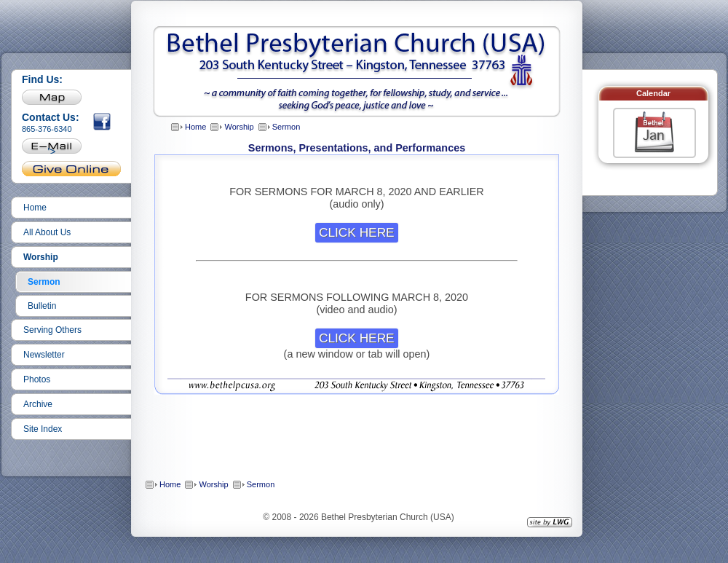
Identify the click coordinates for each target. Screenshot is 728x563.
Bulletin (42, 306)
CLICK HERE (357, 232)
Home (35, 208)
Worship (41, 257)
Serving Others (52, 330)
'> (52, 150)
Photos (37, 379)
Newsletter (44, 355)
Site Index (43, 429)
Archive (38, 404)
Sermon (44, 282)
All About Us (47, 232)
